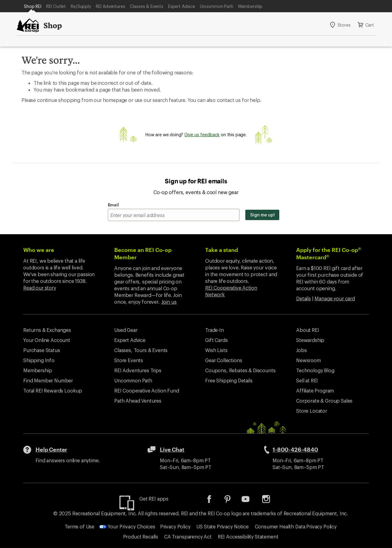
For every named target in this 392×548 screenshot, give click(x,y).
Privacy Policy (175, 526)
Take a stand (222, 250)
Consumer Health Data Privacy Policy (296, 526)
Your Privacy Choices (127, 526)
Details (303, 298)
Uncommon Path (217, 6)
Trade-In (215, 330)
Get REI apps (154, 499)
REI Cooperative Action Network (231, 291)
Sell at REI (307, 380)
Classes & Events (146, 6)
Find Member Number (48, 380)
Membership (250, 6)
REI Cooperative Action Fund (147, 390)
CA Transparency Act (188, 537)
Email (113, 205)
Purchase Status (42, 350)
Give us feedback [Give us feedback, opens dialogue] (202, 135)
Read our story (40, 288)
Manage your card (335, 298)
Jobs (301, 350)
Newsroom (309, 360)
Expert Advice (182, 6)
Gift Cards (216, 340)
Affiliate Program (315, 390)
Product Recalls (141, 537)
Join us (169, 302)
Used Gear (126, 330)
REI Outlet (56, 6)
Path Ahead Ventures (138, 401)
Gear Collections (224, 360)
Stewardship (310, 340)
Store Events (129, 360)
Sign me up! (262, 215)
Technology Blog (315, 370)
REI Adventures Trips (138, 370)
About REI (308, 330)
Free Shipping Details (229, 380)
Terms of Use (79, 526)
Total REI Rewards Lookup (53, 390)
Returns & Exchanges (47, 330)
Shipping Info (39, 360)
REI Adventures (111, 6)
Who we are (39, 250)
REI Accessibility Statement (248, 537)
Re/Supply (81, 6)
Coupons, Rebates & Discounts (240, 370)
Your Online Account (47, 340)
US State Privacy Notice (222, 526)
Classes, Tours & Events (141, 350)
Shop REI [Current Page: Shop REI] (33, 6)
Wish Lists (216, 350)
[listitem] (214, 501)
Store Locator (312, 411)
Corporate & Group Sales (324, 401)
